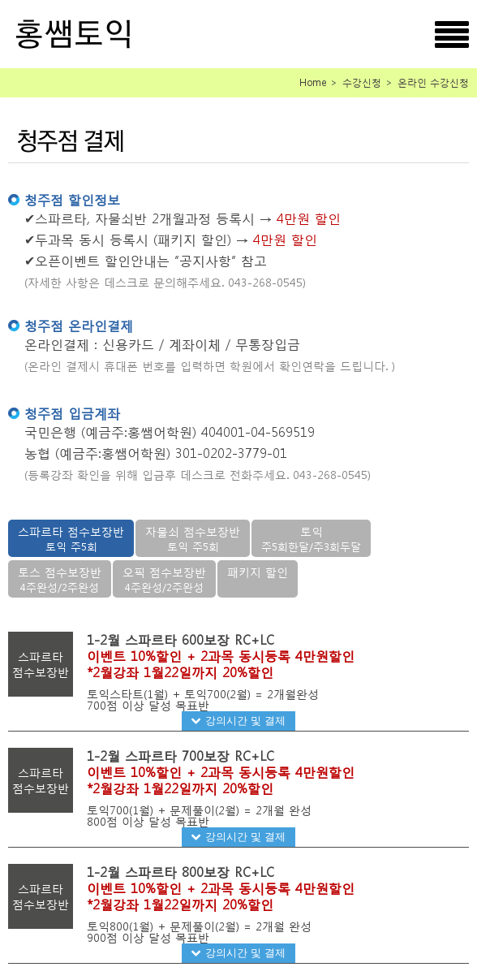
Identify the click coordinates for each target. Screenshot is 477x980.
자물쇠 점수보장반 (193, 539)
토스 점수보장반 (60, 579)
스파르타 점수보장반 (71, 539)
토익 (311, 539)
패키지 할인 (258, 572)
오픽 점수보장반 (164, 579)
